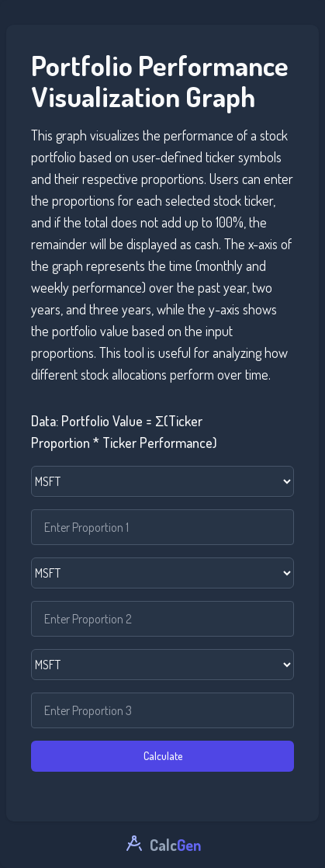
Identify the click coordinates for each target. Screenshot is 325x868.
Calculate (163, 756)
